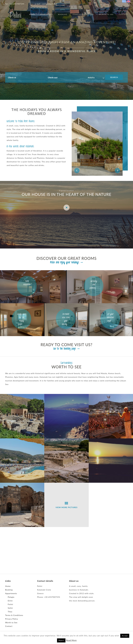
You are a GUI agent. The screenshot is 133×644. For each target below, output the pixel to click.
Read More (71, 640)
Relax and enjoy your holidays (66, 262)
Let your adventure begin (110, 318)
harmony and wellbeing (94, 285)
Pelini (15, 16)
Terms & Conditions (83, 14)
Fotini (10, 604)
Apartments (46, 14)
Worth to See (106, 14)
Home (32, 14)
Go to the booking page (66, 349)
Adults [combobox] (91, 78)
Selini (10, 608)
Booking (63, 14)
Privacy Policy (12, 619)
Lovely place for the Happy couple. (21, 319)
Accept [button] (125, 636)
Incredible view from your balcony (66, 319)
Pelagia (11, 597)
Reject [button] (61, 640)
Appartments (11, 593)
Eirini (10, 601)
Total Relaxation (27, 284)
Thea (10, 612)
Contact (123, 14)
